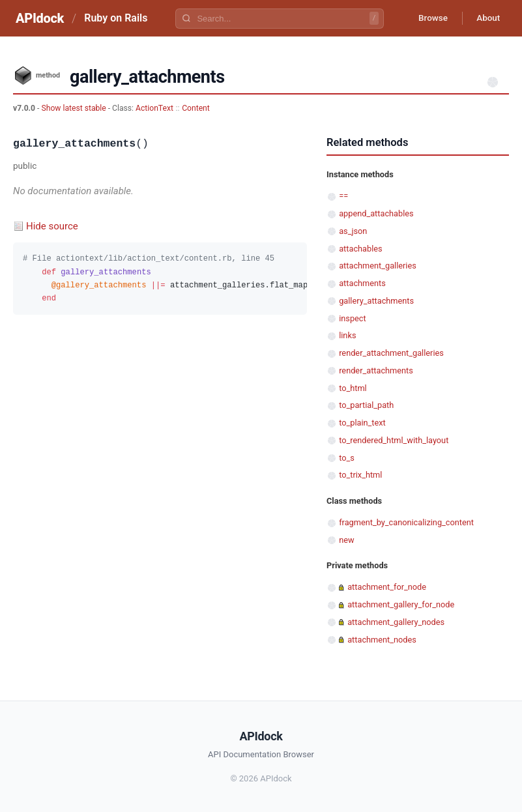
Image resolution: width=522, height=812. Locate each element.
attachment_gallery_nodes (396, 622)
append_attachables (376, 213)
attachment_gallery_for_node (401, 604)
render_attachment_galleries (391, 353)
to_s (347, 458)
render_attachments (376, 370)
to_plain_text (362, 423)
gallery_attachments (376, 301)
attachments (362, 283)
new (346, 540)
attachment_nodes (382, 640)
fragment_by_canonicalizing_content (406, 522)
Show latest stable (74, 108)
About (486, 18)
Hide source (52, 226)
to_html (353, 388)
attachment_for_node (387, 587)
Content (196, 108)
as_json (353, 231)
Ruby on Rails (116, 18)
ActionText (154, 108)
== (343, 196)
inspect (353, 318)
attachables (360, 249)
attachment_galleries (378, 266)
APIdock (40, 18)
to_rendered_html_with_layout (394, 440)
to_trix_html (360, 475)
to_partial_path (366, 405)
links (347, 335)
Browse (427, 18)
